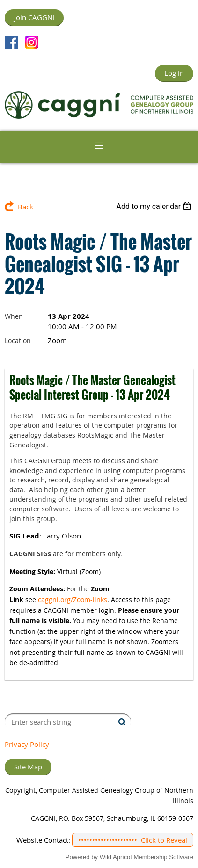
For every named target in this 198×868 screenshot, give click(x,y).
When (14, 316)
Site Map (28, 767)
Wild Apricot (116, 857)
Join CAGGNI (34, 17)
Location (18, 341)
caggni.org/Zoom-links (73, 599)
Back (26, 207)
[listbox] (155, 206)
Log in (174, 73)
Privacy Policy (27, 744)
